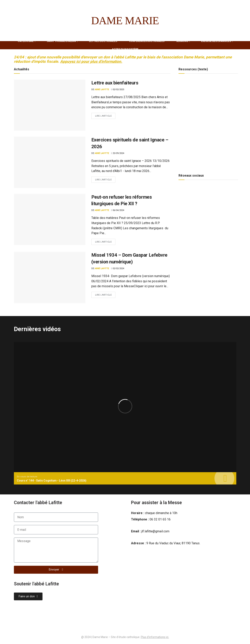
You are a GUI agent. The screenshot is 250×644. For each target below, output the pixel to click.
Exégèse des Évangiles (216, 41)
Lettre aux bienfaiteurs (115, 83)
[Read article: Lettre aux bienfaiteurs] (50, 105)
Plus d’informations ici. (155, 637)
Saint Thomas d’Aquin (61, 41)
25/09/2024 (118, 153)
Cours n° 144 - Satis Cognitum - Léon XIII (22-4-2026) (52, 481)
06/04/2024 (118, 210)
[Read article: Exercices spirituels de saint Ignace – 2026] (50, 162)
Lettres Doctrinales (103, 41)
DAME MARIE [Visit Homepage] (125, 21)
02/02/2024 (118, 268)
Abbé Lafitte (102, 89)
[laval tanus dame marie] (184, 585)
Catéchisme (26, 41)
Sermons (182, 41)
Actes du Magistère (125, 49)
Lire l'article (105, 115)
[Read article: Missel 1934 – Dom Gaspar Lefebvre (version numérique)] (50, 277)
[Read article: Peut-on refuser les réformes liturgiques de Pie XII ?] (50, 219)
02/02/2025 (118, 89)
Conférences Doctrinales (147, 41)
